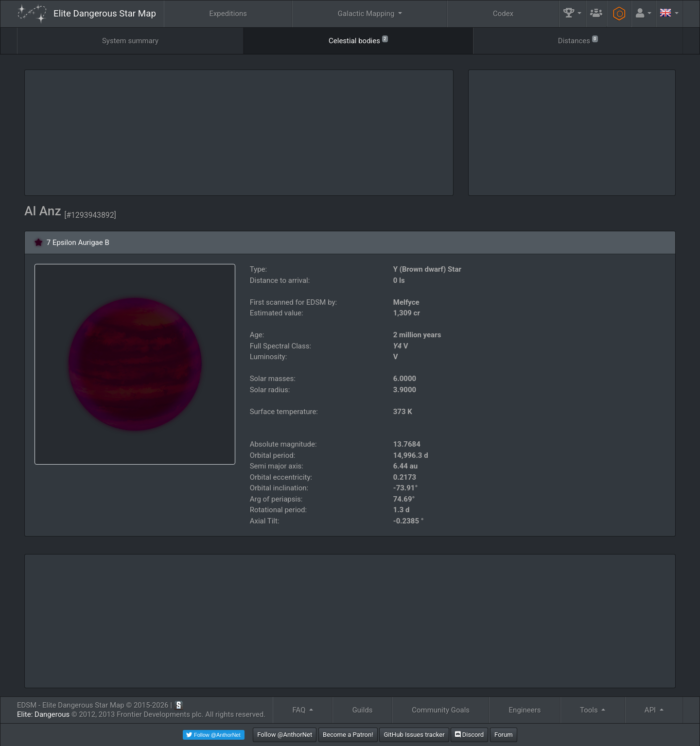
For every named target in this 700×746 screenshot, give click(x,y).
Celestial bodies (358, 40)
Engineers (525, 710)
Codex (503, 14)
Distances (578, 40)
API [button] (651, 710)
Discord (469, 735)
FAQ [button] (300, 710)
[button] (573, 14)
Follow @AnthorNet (285, 735)
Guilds (363, 710)
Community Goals (441, 710)
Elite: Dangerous (43, 714)
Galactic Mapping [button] (367, 14)
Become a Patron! (348, 735)
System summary (130, 41)
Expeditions (228, 14)
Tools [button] (590, 710)
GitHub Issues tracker (414, 735)
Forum (504, 735)
